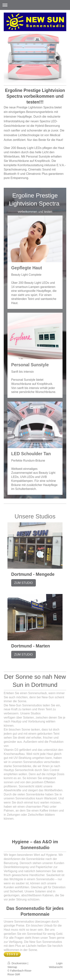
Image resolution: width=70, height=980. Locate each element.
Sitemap (12, 967)
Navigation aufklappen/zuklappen (35, 5)
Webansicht (56, 967)
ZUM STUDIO (24, 583)
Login (59, 963)
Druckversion (17, 963)
